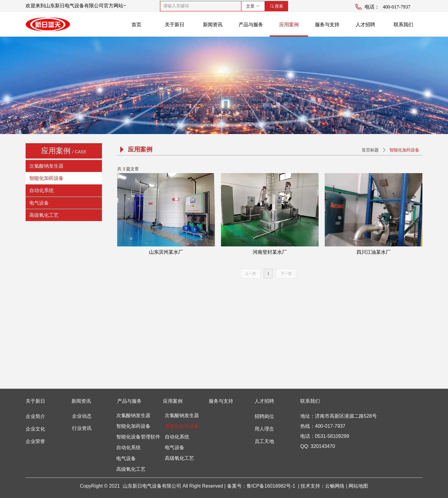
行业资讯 (82, 428)
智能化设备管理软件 (138, 437)
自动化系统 (42, 190)
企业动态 (82, 416)
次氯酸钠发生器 (46, 166)
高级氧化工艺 (44, 215)
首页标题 (370, 150)
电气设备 (39, 203)
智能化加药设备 (46, 178)
